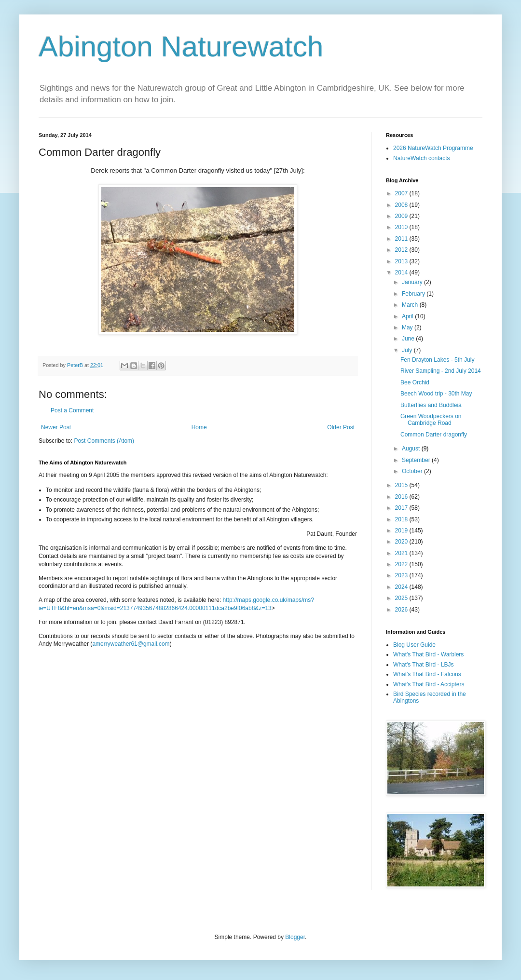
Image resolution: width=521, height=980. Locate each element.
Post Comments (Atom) (104, 441)
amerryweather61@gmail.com (131, 644)
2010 (402, 227)
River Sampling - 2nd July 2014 (441, 371)
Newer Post (56, 427)
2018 (402, 519)
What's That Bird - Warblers (428, 654)
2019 (402, 531)
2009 (402, 216)
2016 (402, 497)
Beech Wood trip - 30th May (436, 394)
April (408, 316)
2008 (402, 205)
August (412, 449)
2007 (402, 193)
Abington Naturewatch (181, 47)
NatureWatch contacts (422, 158)
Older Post (341, 427)
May (408, 327)
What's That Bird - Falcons (427, 674)
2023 (402, 575)
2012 (402, 250)
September (417, 460)
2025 (402, 598)
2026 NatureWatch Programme (433, 148)
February (414, 294)
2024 (402, 587)
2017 (402, 508)
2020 (402, 542)
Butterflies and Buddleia (431, 405)
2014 (402, 272)
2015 (402, 485)
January (413, 282)
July (408, 350)
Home (199, 427)
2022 (402, 564)
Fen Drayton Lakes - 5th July (437, 360)
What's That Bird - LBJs (423, 665)
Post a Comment (72, 410)
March (411, 305)
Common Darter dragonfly (434, 435)
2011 (402, 239)
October (413, 471)
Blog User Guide (414, 645)
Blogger (295, 937)
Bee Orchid (415, 382)
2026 (402, 610)
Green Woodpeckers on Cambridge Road (431, 420)
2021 (402, 553)
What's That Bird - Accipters (429, 684)
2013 (402, 261)
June (409, 339)
